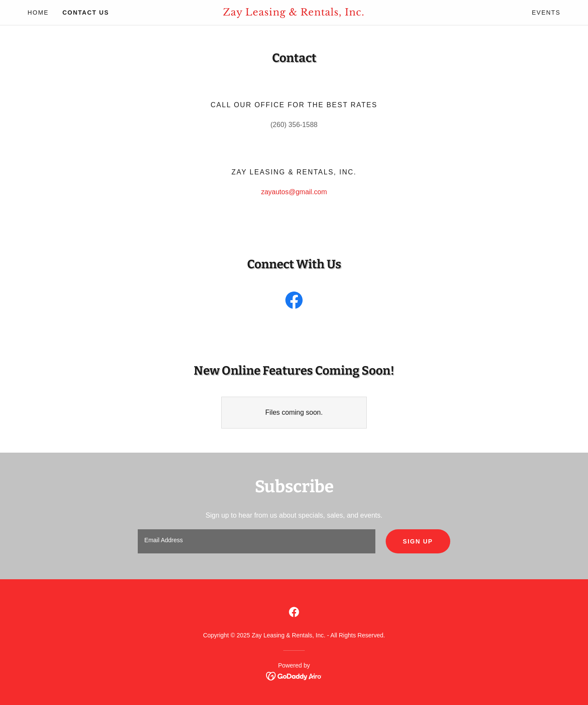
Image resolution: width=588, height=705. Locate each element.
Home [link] (38, 12)
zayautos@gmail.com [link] (294, 192)
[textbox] (257, 541)
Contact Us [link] (86, 12)
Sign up (418, 541)
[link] (294, 13)
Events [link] (546, 12)
